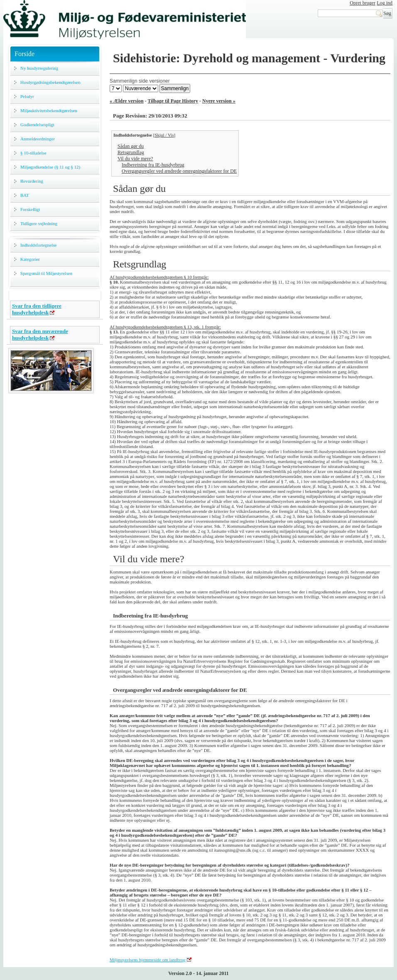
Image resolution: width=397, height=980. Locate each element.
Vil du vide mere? (135, 159)
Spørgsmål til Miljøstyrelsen (46, 273)
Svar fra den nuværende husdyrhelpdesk (40, 334)
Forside (25, 54)
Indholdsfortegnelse (38, 245)
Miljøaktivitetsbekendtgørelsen (49, 110)
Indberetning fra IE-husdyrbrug (153, 165)
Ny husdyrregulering (39, 68)
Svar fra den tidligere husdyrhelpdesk (37, 309)
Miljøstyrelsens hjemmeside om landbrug (148, 960)
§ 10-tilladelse (33, 153)
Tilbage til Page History (173, 101)
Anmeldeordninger (38, 139)
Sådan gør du (131, 146)
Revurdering (32, 181)
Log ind (385, 3)
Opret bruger (363, 3)
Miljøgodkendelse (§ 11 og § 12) (50, 167)
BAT (25, 195)
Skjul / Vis (164, 135)
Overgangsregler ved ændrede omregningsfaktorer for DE (179, 171)
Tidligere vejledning (39, 223)
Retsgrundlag (131, 152)
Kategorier (30, 259)
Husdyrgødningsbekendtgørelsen (50, 82)
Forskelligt (30, 209)
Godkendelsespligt (37, 125)
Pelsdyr (27, 96)
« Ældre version (127, 101)
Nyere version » (219, 101)
